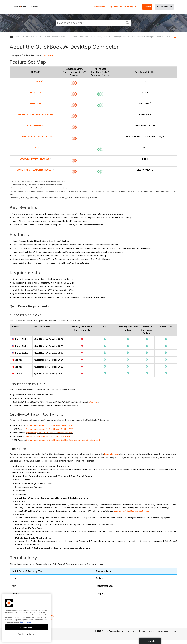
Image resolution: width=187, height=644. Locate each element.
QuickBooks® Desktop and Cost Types (131, 511)
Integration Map (111, 454)
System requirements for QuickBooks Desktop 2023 (50, 429)
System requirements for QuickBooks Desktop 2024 (50, 425)
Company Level (101, 37)
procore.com (99, 7)
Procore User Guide (80, 37)
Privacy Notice (132, 631)
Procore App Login (164, 7)
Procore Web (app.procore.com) (53, 37)
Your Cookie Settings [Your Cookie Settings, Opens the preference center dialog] (27, 634)
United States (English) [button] (122, 7)
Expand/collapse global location (176, 36)
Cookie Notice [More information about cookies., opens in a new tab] (25, 622)
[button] (128, 23)
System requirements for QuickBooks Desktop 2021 (49, 436)
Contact (147, 7)
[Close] (48, 598)
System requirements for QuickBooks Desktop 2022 (49, 433)
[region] (27, 618)
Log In (173, 631)
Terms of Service (148, 631)
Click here (48, 55)
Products (30, 37)
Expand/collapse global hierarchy (13, 37)
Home (18, 37)
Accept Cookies (27, 627)
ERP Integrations (120, 37)
